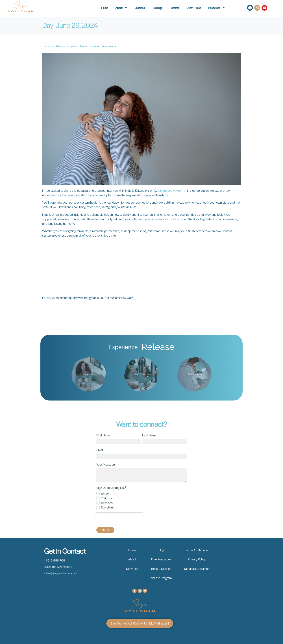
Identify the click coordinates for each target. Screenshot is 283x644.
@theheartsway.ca (169, 190)
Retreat (106, 494)
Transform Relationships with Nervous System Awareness (79, 46)
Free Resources (161, 559)
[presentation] (119, 518)
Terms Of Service (197, 550)
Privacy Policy (197, 559)
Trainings (157, 8)
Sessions (140, 8)
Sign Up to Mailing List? (111, 488)
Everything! (108, 507)
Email (100, 450)
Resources (217, 8)
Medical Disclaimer (197, 569)
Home (105, 8)
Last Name (149, 435)
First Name (103, 435)
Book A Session (161, 569)
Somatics (132, 569)
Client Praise (194, 8)
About (121, 8)
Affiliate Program (161, 578)
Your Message (106, 464)
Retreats (175, 8)
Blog (161, 550)
